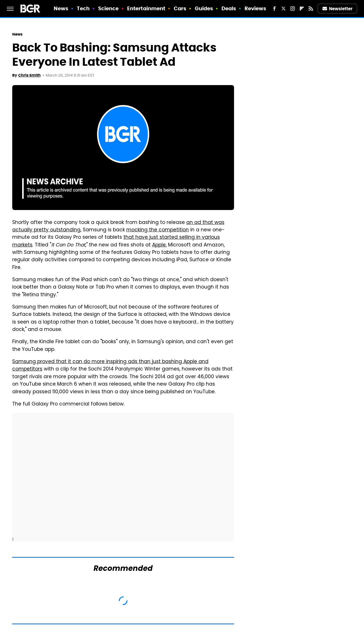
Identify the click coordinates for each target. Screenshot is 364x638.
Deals (229, 8)
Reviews (256, 8)
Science (108, 8)
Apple (159, 245)
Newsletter (338, 9)
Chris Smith (29, 75)
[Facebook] (274, 9)
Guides (204, 8)
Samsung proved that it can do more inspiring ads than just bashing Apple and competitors (110, 366)
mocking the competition (158, 230)
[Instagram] (293, 9)
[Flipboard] (302, 9)
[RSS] (311, 9)
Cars (180, 8)
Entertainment (146, 8)
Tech (83, 8)
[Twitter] (284, 9)
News (61, 8)
